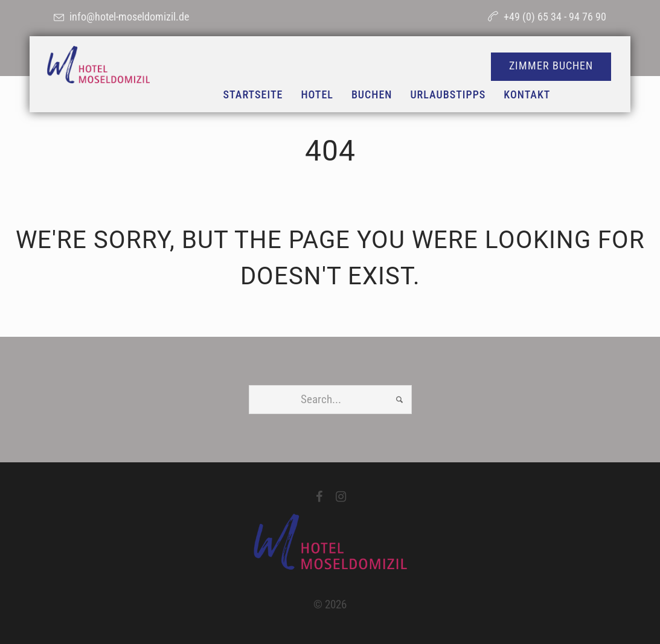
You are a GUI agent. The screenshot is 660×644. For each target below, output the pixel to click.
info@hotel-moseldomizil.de (129, 17)
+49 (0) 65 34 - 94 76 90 (555, 17)
